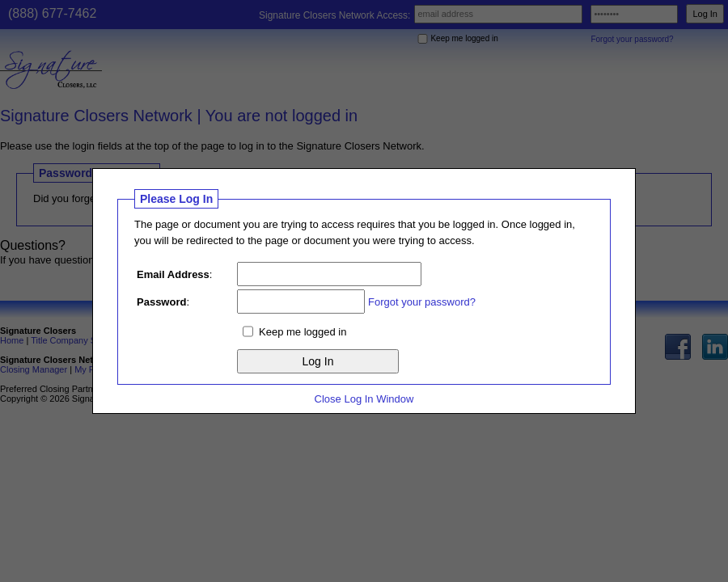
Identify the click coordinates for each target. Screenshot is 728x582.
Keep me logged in (303, 332)
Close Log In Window (364, 399)
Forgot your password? (422, 302)
